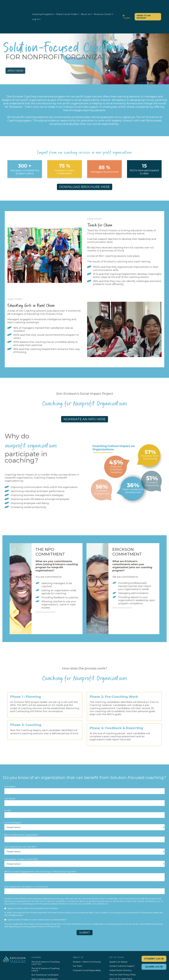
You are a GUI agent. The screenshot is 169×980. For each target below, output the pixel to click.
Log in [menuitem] (37, 10)
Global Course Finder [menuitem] (68, 5)
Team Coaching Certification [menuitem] (44, 960)
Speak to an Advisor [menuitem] (118, 943)
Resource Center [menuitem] (104, 5)
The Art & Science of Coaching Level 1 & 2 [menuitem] (45, 944)
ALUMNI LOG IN (154, 948)
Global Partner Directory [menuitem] (120, 952)
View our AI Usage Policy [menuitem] (121, 960)
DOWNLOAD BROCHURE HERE (85, 168)
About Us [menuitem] (87, 5)
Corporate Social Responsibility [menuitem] (87, 952)
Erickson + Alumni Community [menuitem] (87, 943)
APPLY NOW (21, 51)
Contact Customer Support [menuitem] (122, 948)
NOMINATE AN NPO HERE (85, 401)
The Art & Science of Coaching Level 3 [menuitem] (45, 951)
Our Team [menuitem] (77, 948)
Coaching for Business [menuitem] (42, 969)
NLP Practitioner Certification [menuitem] (45, 956)
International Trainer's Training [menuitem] (45, 965)
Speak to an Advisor (142, 8)
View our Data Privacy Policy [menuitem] (123, 956)
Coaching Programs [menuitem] (44, 5)
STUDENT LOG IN (154, 940)
